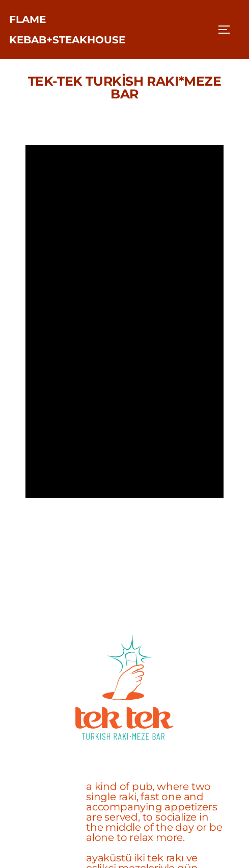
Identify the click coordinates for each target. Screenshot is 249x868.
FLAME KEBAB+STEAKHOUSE (67, 30)
